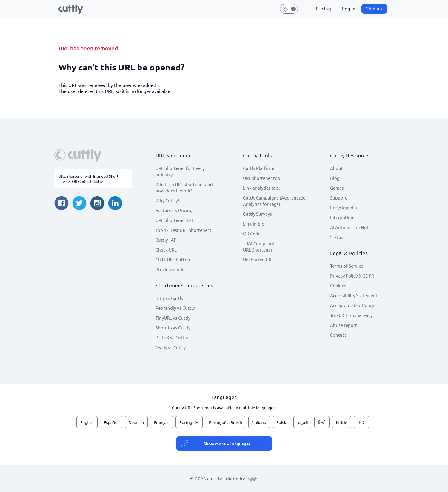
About (337, 168)
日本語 (342, 422)
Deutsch (136, 422)
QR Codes (253, 233)
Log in (349, 9)
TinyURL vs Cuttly (173, 318)
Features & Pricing (174, 210)
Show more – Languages (227, 444)
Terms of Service (347, 266)
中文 (361, 422)
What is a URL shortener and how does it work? (184, 187)
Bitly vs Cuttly (169, 298)
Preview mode (170, 269)
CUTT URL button (173, 259)
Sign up (374, 9)
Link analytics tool (261, 188)
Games (337, 188)
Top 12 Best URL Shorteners (183, 230)
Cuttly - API (167, 240)
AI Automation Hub (350, 227)
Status (337, 237)
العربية (303, 422)
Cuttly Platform (259, 168)
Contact (338, 335)
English (87, 422)
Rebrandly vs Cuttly (175, 308)
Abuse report (344, 325)
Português (189, 422)
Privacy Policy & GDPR (352, 276)
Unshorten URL (258, 259)
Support (338, 198)
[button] (94, 9)
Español (111, 422)
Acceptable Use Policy (352, 305)
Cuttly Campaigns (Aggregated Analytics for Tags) (274, 201)
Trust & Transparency (351, 315)
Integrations (343, 217)
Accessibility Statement (354, 295)
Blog (335, 178)
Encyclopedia (344, 207)
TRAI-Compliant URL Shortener (259, 246)
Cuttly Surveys (257, 214)
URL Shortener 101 (174, 220)
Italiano (259, 422)
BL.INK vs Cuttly (172, 337)
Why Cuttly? (167, 200)
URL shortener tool (262, 178)
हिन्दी (322, 422)
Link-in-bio (254, 224)
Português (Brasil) (225, 422)
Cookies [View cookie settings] (338, 285)
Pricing (324, 9)
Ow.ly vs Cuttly (171, 347)
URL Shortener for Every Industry (180, 171)
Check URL (166, 250)
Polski (282, 422)
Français (162, 422)
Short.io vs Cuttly (173, 328)
